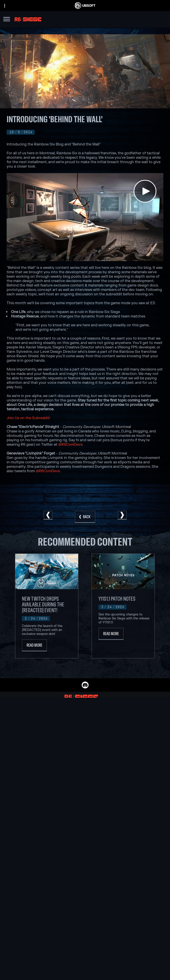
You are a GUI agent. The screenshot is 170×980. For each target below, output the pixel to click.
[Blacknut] (85, 799)
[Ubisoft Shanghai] (58, 763)
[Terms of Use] (85, 948)
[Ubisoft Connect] (85, 909)
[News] (85, 920)
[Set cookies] (85, 973)
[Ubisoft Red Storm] (58, 748)
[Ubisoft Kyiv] (58, 743)
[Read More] (34, 645)
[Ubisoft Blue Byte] (58, 733)
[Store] (85, 904)
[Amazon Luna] (116, 753)
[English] (85, 867)
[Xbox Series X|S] (116, 728)
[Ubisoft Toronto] (58, 768)
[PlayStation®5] (116, 738)
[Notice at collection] (85, 954)
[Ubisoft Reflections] (58, 753)
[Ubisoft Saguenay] (58, 758)
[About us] (85, 915)
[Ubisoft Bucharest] (58, 738)
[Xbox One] (116, 733)
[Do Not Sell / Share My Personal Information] (85, 960)
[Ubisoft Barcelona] (58, 728)
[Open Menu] (7, 20)
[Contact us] (85, 936)
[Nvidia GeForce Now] (85, 794)
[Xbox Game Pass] (116, 723)
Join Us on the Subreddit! (28, 418)
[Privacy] (85, 942)
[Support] (85, 926)
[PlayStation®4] (116, 743)
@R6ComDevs (70, 445)
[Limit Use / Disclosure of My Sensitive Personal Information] (85, 967)
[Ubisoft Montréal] (58, 723)
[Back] (85, 517)
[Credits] (58, 774)
